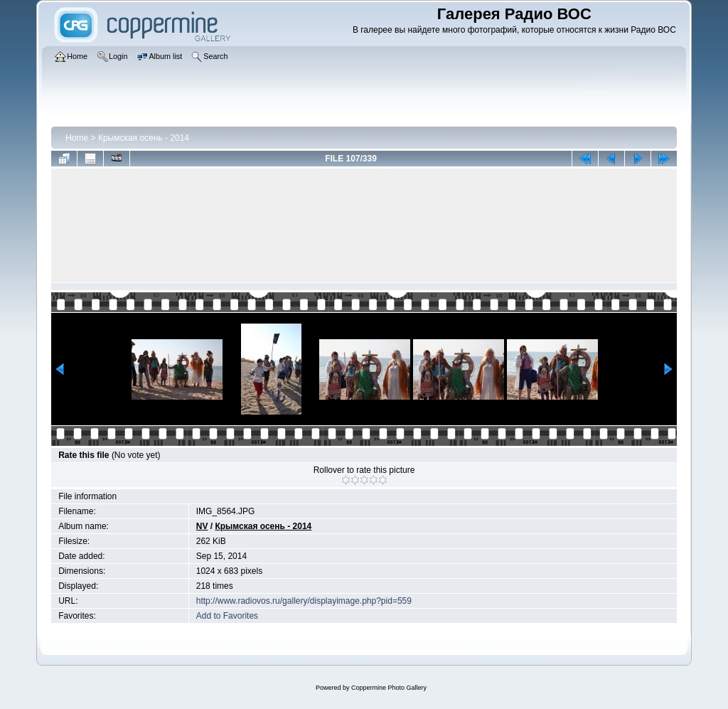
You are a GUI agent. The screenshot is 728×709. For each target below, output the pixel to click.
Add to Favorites (227, 616)
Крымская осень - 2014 (144, 138)
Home (77, 138)
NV (202, 526)
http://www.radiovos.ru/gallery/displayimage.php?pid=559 (304, 601)
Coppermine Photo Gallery (389, 688)
